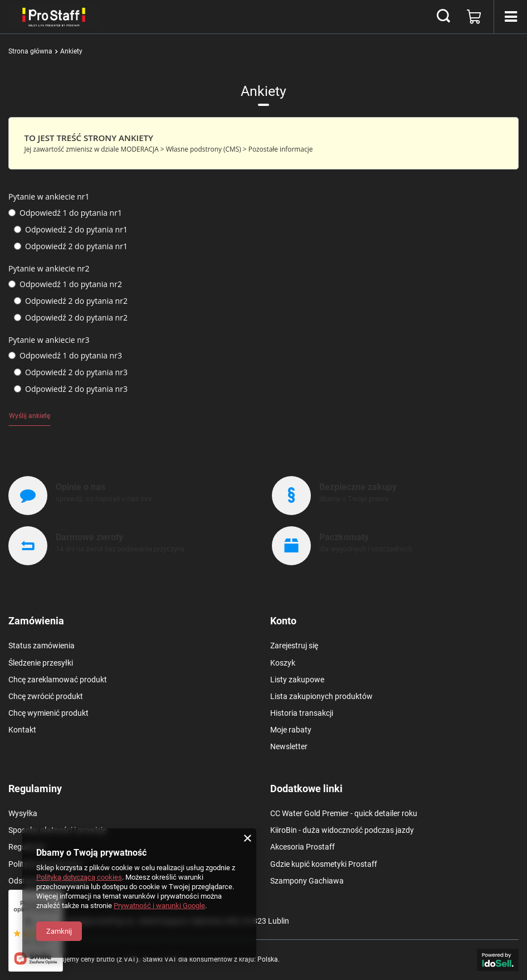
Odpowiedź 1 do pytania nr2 (65, 284)
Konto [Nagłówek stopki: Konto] (283, 621)
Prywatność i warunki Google (159, 906)
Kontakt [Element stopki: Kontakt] (22, 730)
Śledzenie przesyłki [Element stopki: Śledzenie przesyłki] (41, 663)
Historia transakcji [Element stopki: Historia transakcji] (302, 713)
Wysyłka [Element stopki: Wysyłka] (23, 813)
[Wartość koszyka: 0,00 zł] (474, 17)
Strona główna (30, 51)
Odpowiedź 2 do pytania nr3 (71, 372)
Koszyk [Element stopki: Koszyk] (283, 663)
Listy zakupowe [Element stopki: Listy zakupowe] (297, 680)
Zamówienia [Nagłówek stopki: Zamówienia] (36, 621)
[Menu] (510, 17)
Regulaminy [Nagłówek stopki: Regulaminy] (35, 789)
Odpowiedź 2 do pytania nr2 (71, 301)
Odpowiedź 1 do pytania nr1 (65, 213)
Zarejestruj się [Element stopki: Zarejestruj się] (294, 646)
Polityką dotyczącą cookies (79, 877)
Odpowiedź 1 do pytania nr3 (65, 356)
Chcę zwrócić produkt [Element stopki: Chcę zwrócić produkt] (46, 696)
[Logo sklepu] (54, 17)
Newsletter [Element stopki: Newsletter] (289, 746)
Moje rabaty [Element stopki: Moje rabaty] (291, 730)
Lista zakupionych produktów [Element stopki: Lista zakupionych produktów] (321, 696)
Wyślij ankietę (30, 416)
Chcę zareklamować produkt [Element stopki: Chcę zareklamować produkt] (58, 680)
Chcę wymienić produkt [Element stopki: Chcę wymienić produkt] (48, 713)
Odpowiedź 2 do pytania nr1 (71, 230)
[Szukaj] (443, 17)
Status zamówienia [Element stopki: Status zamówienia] (42, 646)
